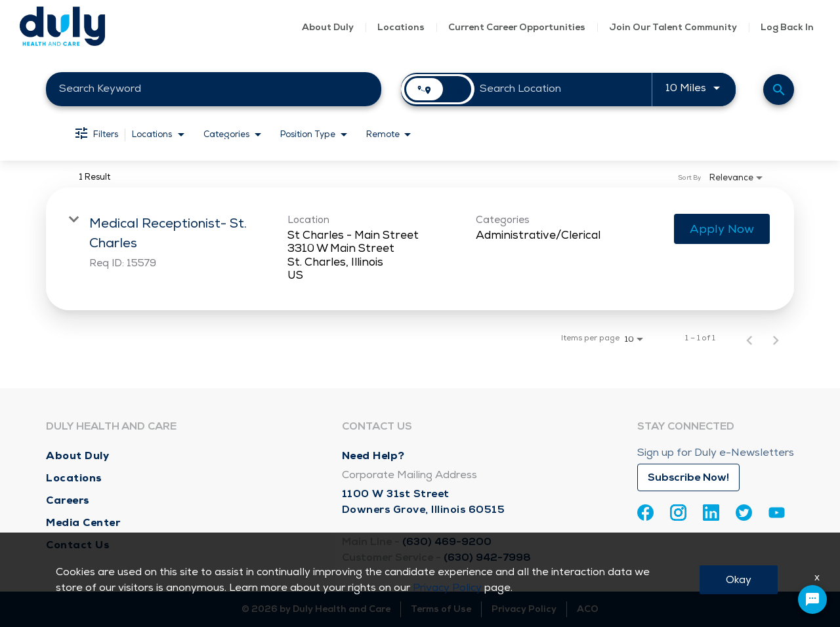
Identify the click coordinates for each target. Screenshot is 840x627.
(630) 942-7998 (487, 557)
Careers (68, 500)
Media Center (83, 522)
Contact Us (78, 545)
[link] (420, 249)
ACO (588, 609)
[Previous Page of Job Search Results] (749, 338)
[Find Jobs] (779, 90)
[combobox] (214, 89)
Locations (401, 27)
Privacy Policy (524, 609)
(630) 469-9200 (447, 542)
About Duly (328, 27)
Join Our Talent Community (673, 27)
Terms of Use (441, 609)
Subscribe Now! (688, 477)
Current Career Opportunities (517, 27)
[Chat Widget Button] (812, 599)
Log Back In (787, 27)
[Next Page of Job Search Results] (776, 338)
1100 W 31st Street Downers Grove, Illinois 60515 (424, 502)
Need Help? (373, 455)
